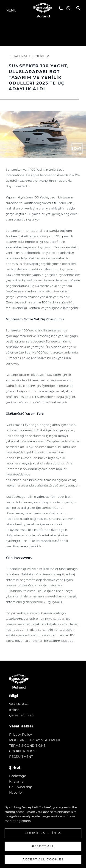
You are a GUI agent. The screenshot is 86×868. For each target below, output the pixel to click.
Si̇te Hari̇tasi (19, 704)
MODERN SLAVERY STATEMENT (35, 740)
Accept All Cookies (43, 859)
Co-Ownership (21, 787)
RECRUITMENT (21, 757)
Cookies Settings (43, 833)
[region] (43, 831)
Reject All (43, 846)
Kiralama (16, 781)
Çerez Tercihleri (21, 715)
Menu (11, 10)
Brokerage (18, 776)
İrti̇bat (14, 710)
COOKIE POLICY (22, 751)
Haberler (16, 792)
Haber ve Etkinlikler (29, 56)
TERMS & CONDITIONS (27, 746)
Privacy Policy (21, 735)
